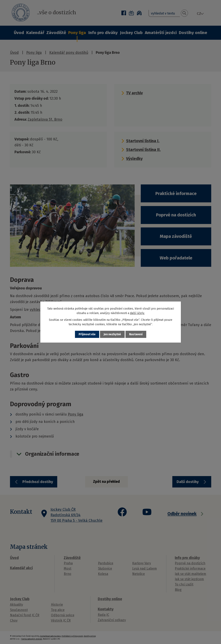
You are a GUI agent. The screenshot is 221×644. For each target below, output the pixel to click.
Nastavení (136, 334)
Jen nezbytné (112, 334)
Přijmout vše (87, 334)
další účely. (137, 313)
